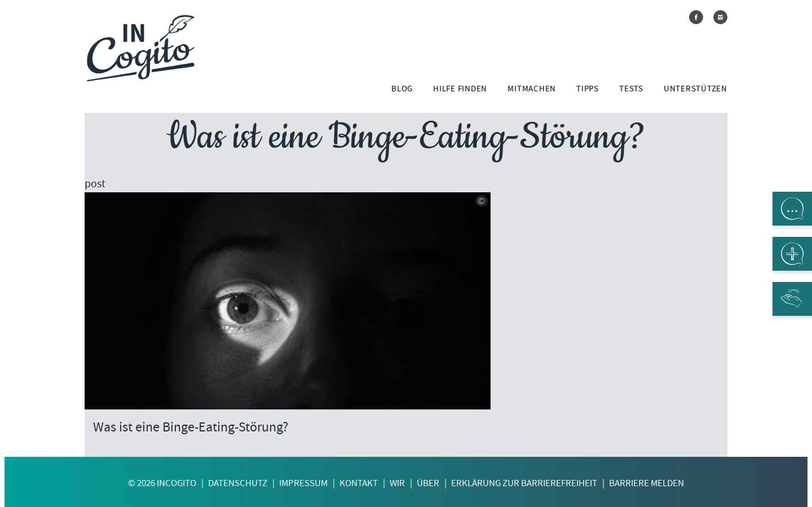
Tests (631, 89)
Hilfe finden (460, 89)
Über (428, 483)
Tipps (588, 89)
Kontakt (359, 483)
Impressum (303, 483)
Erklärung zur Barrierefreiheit (524, 483)
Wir (397, 483)
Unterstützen (696, 89)
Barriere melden (646, 483)
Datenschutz (238, 483)
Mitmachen (532, 89)
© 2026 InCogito (162, 483)
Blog (402, 89)
